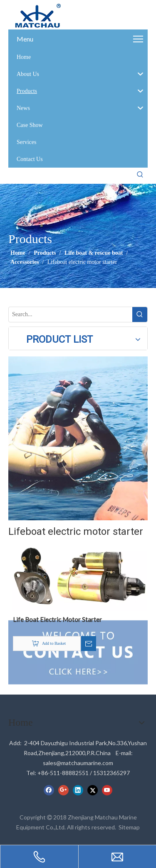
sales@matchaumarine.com (78, 763)
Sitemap (129, 827)
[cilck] (78, 438)
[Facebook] (49, 790)
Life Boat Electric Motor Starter (57, 619)
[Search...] (71, 315)
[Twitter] (93, 790)
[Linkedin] (78, 790)
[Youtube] (107, 790)
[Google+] (63, 790)
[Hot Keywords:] (140, 175)
